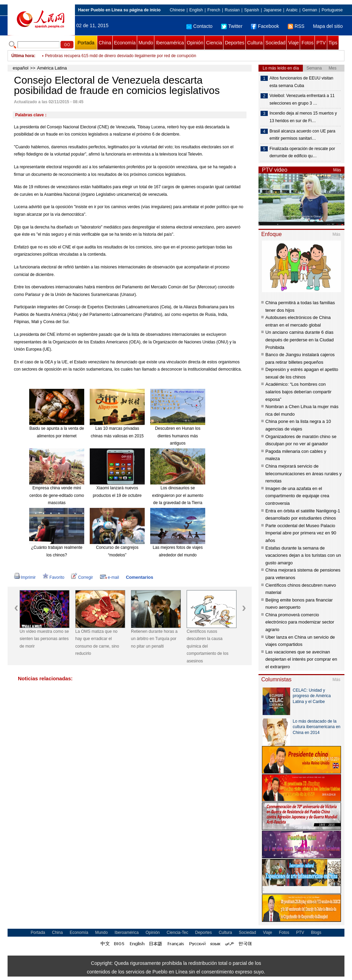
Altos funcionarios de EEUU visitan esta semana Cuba (301, 82)
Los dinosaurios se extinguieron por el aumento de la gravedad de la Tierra (178, 495)
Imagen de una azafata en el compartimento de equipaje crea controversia (297, 496)
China (105, 43)
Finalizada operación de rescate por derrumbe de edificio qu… (302, 152)
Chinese (177, 10)
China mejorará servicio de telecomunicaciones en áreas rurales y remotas (304, 473)
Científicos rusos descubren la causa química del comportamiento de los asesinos (207, 646)
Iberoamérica (170, 43)
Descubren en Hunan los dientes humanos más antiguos (178, 436)
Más (337, 170)
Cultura (255, 43)
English (196, 10)
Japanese (273, 10)
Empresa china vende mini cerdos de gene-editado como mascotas (57, 495)
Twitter (232, 26)
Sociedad (275, 43)
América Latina (52, 68)
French (214, 10)
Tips (333, 43)
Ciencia (214, 43)
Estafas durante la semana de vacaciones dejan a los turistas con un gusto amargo (303, 555)
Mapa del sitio (328, 26)
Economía (125, 43)
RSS (296, 26)
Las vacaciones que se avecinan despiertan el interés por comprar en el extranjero (301, 659)
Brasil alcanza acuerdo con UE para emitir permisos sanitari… (302, 135)
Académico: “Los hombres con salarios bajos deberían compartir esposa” (298, 392)
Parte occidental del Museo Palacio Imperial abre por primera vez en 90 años (301, 533)
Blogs (316, 933)
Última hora (23, 56)
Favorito (53, 577)
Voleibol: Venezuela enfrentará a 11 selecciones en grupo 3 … (302, 99)
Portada (86, 43)
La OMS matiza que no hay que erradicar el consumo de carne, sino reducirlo (97, 643)
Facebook (265, 26)
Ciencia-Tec (178, 933)
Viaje (293, 43)
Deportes (235, 43)
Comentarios (139, 577)
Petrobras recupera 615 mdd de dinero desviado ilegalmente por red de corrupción (121, 56)
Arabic (292, 10)
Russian (232, 10)
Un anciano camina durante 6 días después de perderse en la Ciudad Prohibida (300, 340)
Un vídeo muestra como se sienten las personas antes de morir (44, 639)
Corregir (82, 577)
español (21, 68)
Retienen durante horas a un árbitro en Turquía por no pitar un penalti (154, 639)
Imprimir (25, 577)
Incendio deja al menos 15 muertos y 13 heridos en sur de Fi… (303, 117)
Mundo (146, 43)
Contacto (199, 26)
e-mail (110, 577)
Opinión (195, 43)
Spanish (251, 10)
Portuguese (332, 10)
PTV (321, 43)
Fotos (307, 43)
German (310, 10)
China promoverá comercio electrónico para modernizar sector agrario (300, 622)
